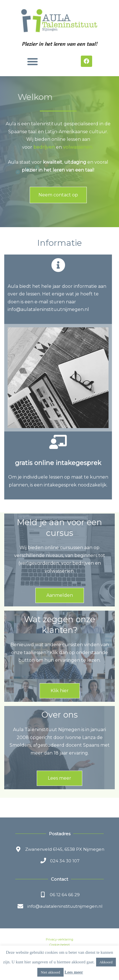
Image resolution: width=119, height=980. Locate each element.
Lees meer (74, 972)
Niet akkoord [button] (50, 972)
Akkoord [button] (106, 962)
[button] (33, 62)
